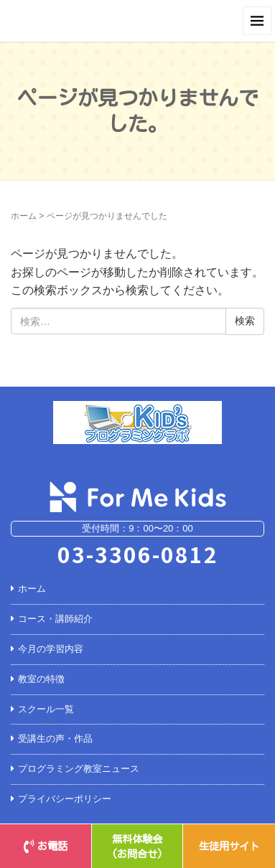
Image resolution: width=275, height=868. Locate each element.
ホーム (24, 216)
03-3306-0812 (138, 554)
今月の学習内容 (51, 649)
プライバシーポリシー (65, 799)
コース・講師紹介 (55, 619)
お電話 (46, 846)
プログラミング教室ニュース (79, 769)
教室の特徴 (41, 679)
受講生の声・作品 (55, 739)
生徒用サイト (229, 846)
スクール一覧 (46, 709)
